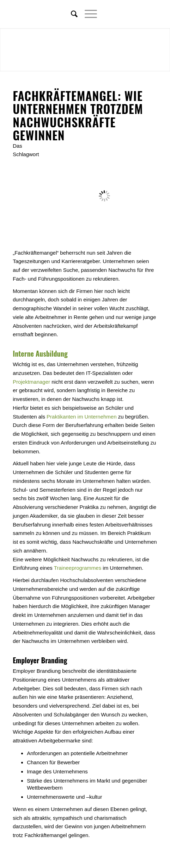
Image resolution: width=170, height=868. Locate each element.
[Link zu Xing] (141, 14)
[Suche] (71, 14)
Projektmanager (31, 382)
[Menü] (87, 14)
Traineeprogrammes (78, 568)
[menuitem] (71, 14)
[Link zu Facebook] (131, 14)
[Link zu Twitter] (120, 14)
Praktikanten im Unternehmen (81, 417)
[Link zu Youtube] (152, 14)
